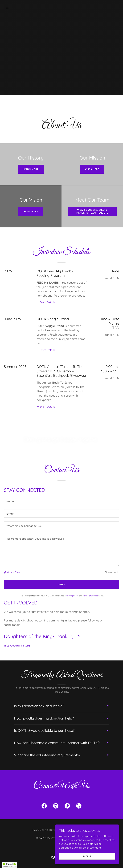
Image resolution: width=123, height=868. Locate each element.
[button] (17, 7)
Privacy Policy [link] (72, 596)
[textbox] (61, 501)
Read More (31, 211)
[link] (44, 807)
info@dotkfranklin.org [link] (17, 646)
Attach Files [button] (13, 572)
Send (61, 584)
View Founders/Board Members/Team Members (92, 211)
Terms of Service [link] (90, 596)
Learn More (31, 169)
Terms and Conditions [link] (72, 838)
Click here (92, 169)
